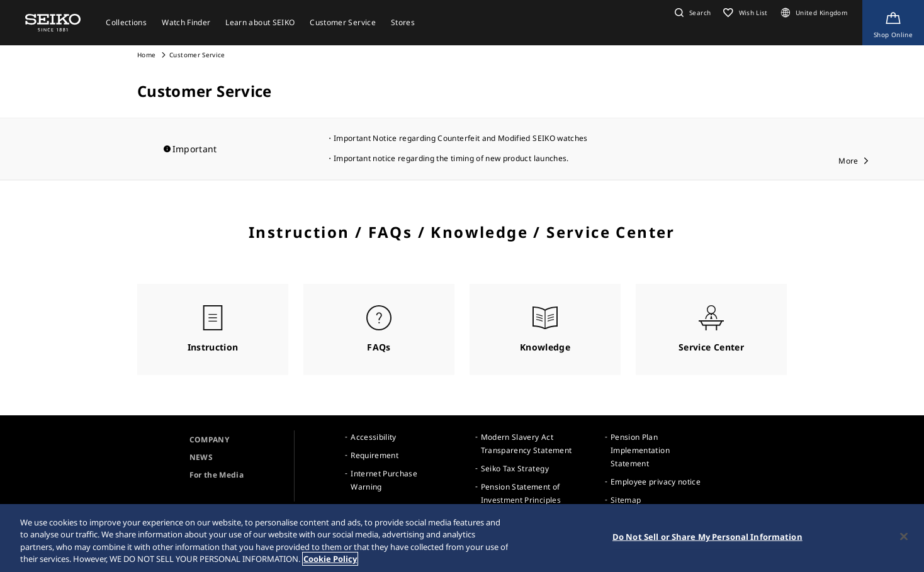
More (848, 161)
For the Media (217, 475)
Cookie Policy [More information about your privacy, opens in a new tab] (330, 560)
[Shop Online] (893, 23)
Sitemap (626, 500)
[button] (691, 13)
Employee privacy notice (656, 482)
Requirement (375, 455)
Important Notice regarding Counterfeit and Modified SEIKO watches (461, 138)
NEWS (201, 457)
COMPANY (209, 440)
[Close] (904, 537)
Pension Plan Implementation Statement (640, 450)
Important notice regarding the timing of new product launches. (451, 158)
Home (146, 55)
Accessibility (374, 437)
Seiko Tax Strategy (515, 468)
